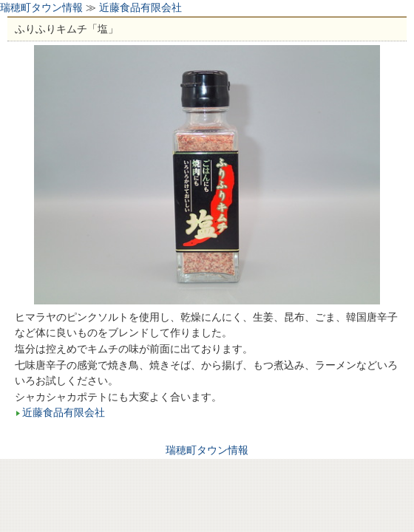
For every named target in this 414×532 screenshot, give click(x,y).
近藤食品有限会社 (140, 7)
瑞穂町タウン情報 (41, 7)
